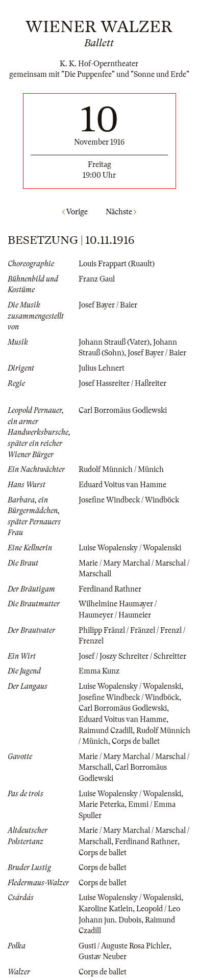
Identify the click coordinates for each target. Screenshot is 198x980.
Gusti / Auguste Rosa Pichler (124, 946)
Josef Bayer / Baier (108, 305)
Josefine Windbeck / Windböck (129, 500)
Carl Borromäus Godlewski (123, 410)
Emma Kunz (99, 671)
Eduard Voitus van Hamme (122, 485)
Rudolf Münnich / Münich (121, 469)
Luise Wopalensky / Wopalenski (130, 548)
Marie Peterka (102, 804)
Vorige (75, 212)
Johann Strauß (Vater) (114, 342)
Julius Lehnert (102, 368)
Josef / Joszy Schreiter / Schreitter (132, 656)
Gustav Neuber (103, 957)
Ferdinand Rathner (110, 589)
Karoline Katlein (106, 909)
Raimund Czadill (106, 731)
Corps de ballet (136, 741)
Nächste (121, 212)
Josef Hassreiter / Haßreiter (122, 383)
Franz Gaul (97, 279)
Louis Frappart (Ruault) (117, 264)
